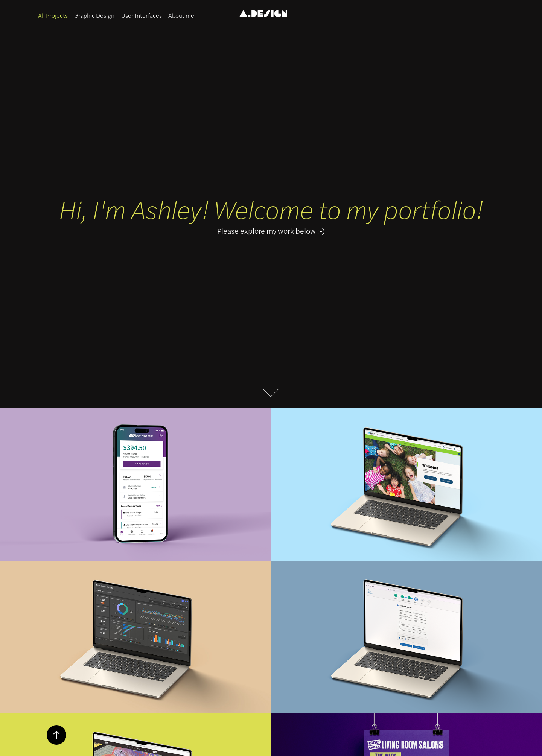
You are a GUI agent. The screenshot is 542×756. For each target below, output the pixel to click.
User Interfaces (142, 15)
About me (181, 15)
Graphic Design (94, 15)
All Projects (53, 15)
